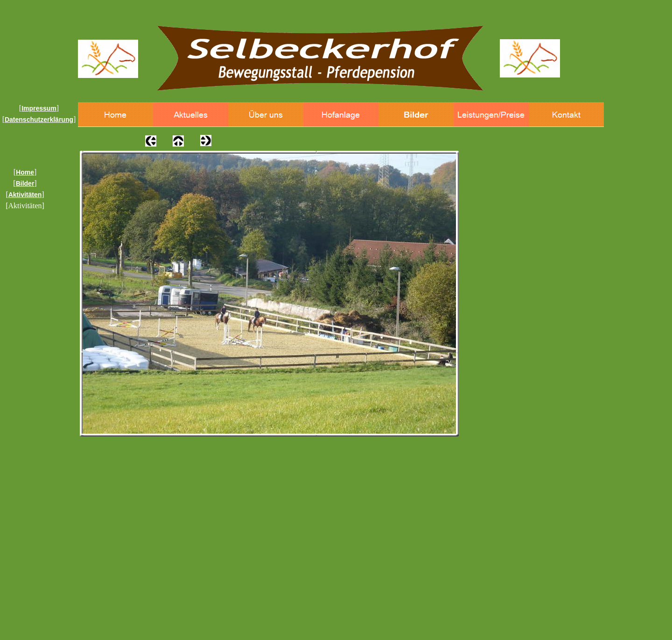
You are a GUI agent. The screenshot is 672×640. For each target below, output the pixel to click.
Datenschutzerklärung (39, 120)
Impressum (39, 108)
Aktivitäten (25, 195)
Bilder (25, 183)
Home (25, 172)
